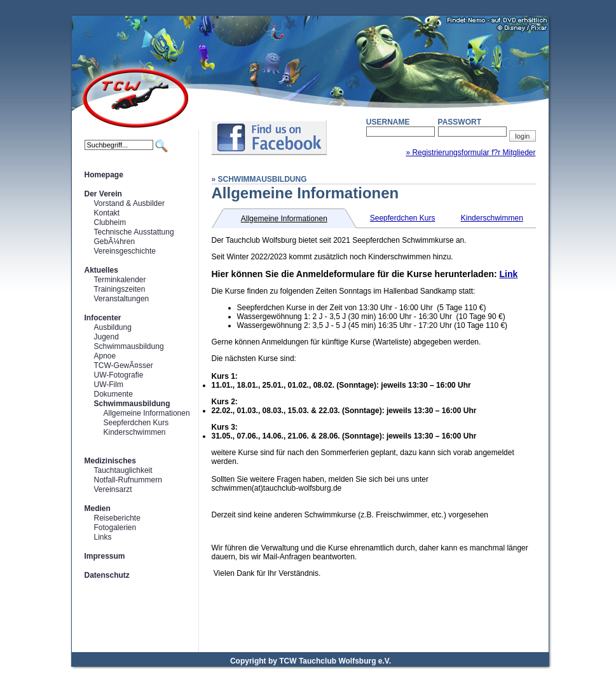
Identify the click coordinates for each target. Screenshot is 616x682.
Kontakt (107, 213)
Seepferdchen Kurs (136, 423)
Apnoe (105, 356)
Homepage (104, 175)
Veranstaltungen (122, 299)
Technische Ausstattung (134, 232)
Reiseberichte (117, 518)
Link (509, 274)
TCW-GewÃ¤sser (124, 365)
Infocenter (103, 318)
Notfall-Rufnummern (128, 480)
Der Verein (103, 194)
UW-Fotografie (119, 375)
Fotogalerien (115, 528)
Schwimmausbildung (129, 346)
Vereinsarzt (113, 489)
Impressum (105, 556)
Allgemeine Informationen (147, 413)
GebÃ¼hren (115, 242)
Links (103, 537)
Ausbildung (113, 327)
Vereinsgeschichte (125, 251)
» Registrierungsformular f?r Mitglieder (470, 153)
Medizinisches (110, 461)
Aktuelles (101, 270)
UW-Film (109, 385)
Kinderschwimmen (135, 432)
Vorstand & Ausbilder (129, 203)
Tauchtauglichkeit (123, 470)
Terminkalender (120, 280)
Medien (98, 508)
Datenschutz (107, 575)
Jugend (106, 337)
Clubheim (110, 222)
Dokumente (113, 394)
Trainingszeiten (120, 289)
